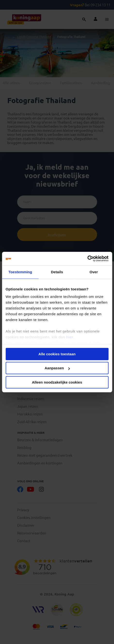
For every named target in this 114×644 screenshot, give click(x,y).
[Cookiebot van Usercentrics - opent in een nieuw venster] (87, 259)
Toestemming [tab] (20, 272)
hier (70, 337)
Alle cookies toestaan (57, 354)
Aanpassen (57, 368)
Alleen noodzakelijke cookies (57, 382)
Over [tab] (94, 272)
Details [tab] (57, 272)
